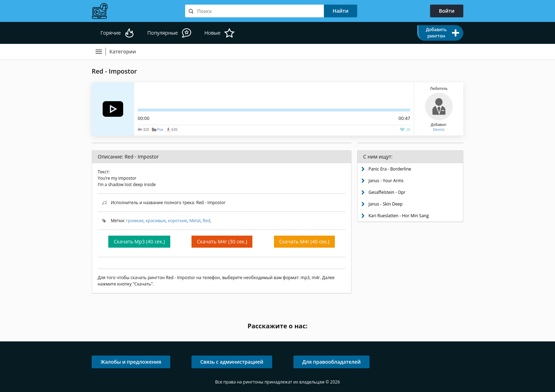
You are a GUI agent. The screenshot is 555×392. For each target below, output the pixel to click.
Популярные (162, 33)
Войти (447, 11)
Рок (160, 129)
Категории (123, 51)
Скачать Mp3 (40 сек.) (139, 241)
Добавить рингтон (436, 33)
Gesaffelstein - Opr (387, 192)
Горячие (111, 33)
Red (207, 221)
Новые (212, 33)
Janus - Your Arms (386, 181)
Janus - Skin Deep (385, 204)
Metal (195, 221)
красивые (156, 221)
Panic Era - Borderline (390, 169)
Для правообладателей (331, 362)
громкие (135, 221)
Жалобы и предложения (131, 362)
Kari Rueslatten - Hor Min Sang (399, 216)
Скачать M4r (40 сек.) (304, 241)
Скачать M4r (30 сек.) (222, 241)
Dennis (439, 129)
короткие (177, 221)
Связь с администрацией (232, 362)
